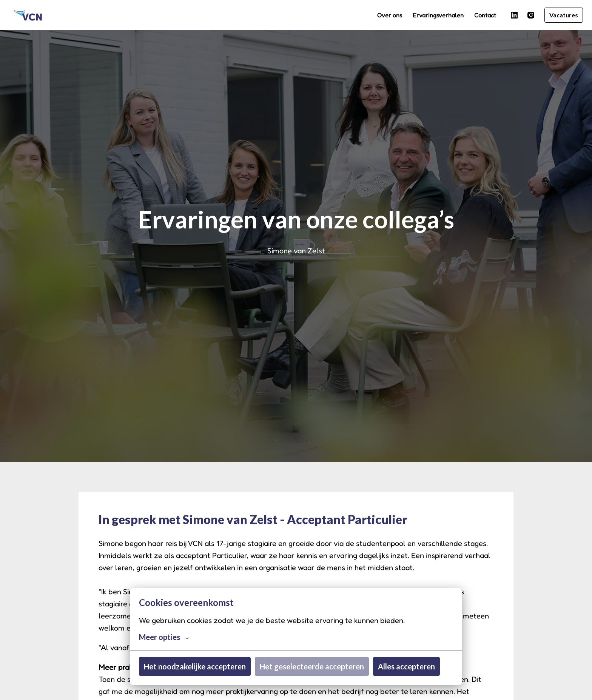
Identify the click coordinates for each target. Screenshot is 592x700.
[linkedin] (514, 15)
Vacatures (564, 15)
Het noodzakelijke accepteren (195, 666)
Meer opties (164, 637)
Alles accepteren (406, 666)
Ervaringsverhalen (438, 15)
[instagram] (531, 15)
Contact (485, 15)
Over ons (390, 15)
